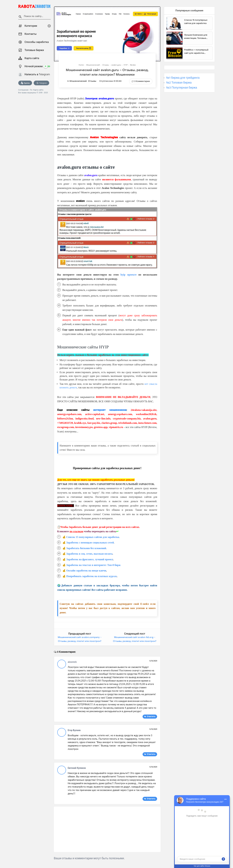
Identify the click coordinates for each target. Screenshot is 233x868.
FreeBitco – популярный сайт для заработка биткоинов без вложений (197, 51)
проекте (131, 275)
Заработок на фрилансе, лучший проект (90, 559)
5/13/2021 (153, 661)
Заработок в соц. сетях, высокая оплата (89, 554)
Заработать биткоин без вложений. (87, 548)
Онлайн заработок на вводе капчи (86, 571)
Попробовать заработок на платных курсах (92, 576)
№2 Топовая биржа (179, 83)
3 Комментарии (142, 81)
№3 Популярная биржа (182, 88)
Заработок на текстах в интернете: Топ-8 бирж (94, 565)
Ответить (151, 716)
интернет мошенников (110, 410)
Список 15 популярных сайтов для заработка (93, 537)
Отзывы (92, 81)
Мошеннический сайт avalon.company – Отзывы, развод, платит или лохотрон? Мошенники (80, 641)
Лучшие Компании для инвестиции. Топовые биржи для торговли (196, 37)
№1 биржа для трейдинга (183, 78)
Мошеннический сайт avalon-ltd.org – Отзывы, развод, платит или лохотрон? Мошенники (135, 641)
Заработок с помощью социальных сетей (90, 543)
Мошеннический (78, 81)
